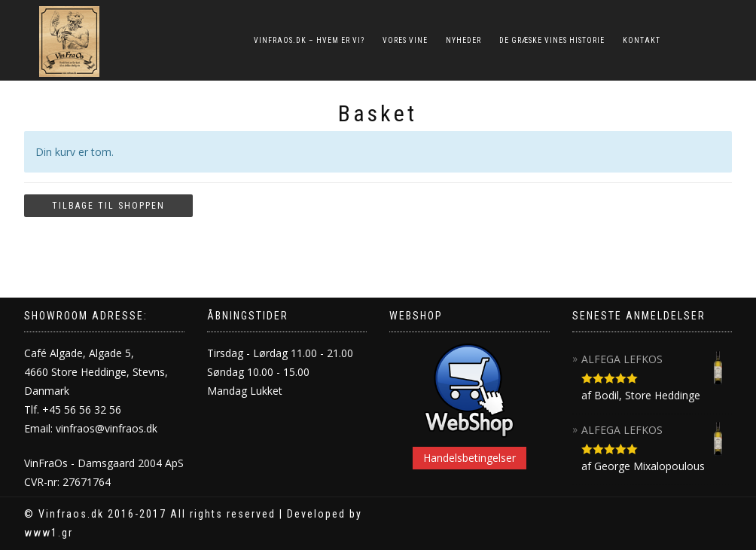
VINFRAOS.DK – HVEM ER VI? (309, 40)
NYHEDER (463, 40)
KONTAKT (642, 40)
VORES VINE (405, 40)
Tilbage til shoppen (108, 206)
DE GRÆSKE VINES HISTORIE (552, 40)
